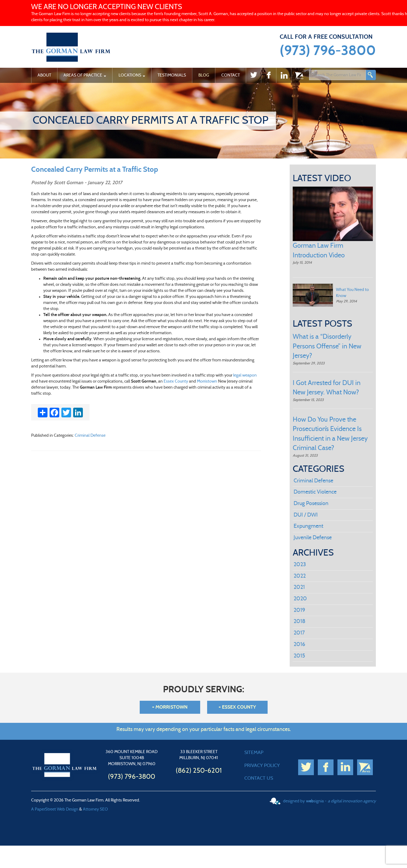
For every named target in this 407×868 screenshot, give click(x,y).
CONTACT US (259, 778)
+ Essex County (237, 707)
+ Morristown (170, 707)
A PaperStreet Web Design (55, 809)
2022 (300, 576)
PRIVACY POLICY (262, 765)
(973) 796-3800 (328, 51)
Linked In (284, 76)
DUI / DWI (306, 515)
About (44, 75)
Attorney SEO (95, 809)
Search (371, 75)
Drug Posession (311, 504)
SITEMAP (254, 752)
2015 (299, 656)
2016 (299, 644)
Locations (132, 75)
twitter (253, 76)
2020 (300, 599)
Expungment (308, 526)
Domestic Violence (315, 492)
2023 (300, 565)
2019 (299, 610)
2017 (299, 633)
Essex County (176, 381)
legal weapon (245, 375)
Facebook (269, 76)
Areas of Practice (85, 75)
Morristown (207, 381)
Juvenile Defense (313, 538)
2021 (299, 587)
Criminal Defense (90, 436)
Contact (231, 75)
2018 (300, 622)
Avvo (299, 76)
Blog (204, 75)
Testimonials (172, 75)
